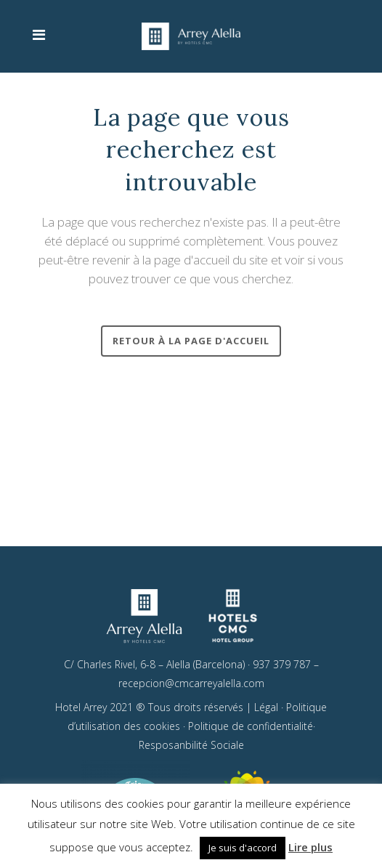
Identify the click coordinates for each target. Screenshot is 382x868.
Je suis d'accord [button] (243, 848)
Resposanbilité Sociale (191, 743)
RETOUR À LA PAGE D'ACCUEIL (191, 341)
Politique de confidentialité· (252, 725)
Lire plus (310, 847)
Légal (266, 706)
